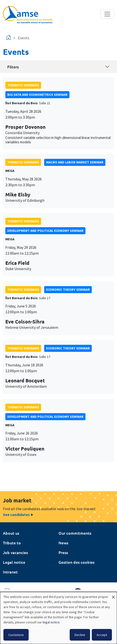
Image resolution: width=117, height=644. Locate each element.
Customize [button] (16, 635)
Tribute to (12, 543)
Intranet (10, 572)
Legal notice (14, 562)
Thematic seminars (23, 85)
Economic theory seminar (68, 290)
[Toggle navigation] (107, 14)
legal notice (51, 622)
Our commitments (75, 533)
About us (11, 533)
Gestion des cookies (76, 562)
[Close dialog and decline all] (113, 595)
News (63, 543)
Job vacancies (15, 552)
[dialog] (58, 618)
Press (63, 552)
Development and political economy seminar (45, 231)
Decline (80, 635)
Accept (102, 635)
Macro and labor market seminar (75, 162)
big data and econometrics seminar (37, 95)
